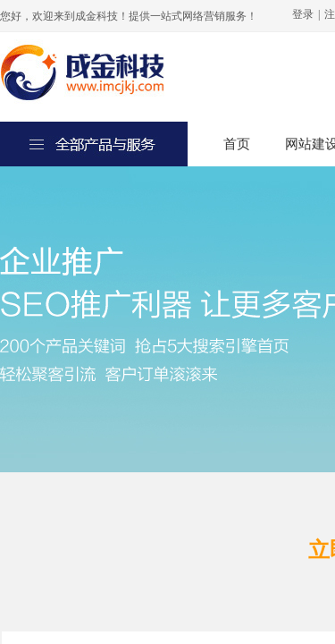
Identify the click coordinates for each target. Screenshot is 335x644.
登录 (303, 14)
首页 (237, 144)
